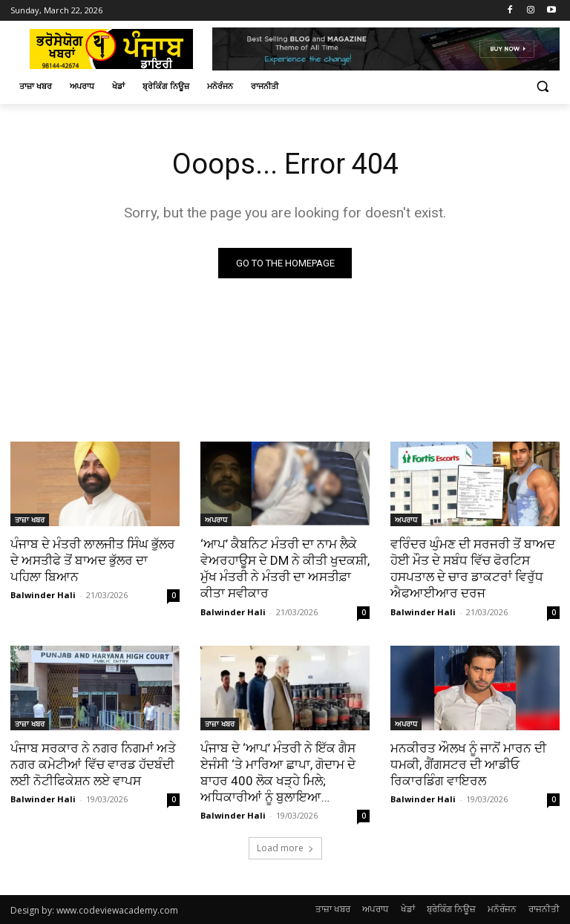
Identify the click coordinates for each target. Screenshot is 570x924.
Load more (285, 848)
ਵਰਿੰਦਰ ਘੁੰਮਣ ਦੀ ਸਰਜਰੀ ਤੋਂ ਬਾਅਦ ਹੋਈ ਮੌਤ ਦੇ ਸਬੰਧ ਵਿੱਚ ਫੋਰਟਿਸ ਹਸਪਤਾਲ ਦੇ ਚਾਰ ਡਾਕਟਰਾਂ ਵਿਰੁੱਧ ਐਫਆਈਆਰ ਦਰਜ (473, 569)
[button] (542, 86)
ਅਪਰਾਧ (216, 520)
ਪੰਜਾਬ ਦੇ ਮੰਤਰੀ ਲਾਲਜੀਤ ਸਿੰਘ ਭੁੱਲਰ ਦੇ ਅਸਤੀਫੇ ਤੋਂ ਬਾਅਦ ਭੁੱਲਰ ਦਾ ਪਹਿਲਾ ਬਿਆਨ (93, 560)
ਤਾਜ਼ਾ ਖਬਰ (30, 520)
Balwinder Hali (43, 596)
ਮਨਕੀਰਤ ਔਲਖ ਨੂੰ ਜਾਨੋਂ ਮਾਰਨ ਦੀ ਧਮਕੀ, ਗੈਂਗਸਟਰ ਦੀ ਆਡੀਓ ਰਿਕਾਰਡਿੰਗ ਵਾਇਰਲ (468, 764)
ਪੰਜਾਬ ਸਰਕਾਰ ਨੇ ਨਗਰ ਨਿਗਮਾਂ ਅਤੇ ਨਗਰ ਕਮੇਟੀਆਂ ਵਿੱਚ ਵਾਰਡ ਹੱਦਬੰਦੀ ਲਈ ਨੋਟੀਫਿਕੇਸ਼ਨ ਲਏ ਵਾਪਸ (93, 764)
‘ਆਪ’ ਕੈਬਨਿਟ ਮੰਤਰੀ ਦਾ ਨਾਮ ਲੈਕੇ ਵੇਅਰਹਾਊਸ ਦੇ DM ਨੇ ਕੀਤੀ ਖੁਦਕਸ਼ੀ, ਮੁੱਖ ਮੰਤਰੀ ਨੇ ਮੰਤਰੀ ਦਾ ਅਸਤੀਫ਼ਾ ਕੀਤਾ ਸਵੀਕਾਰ (285, 569)
